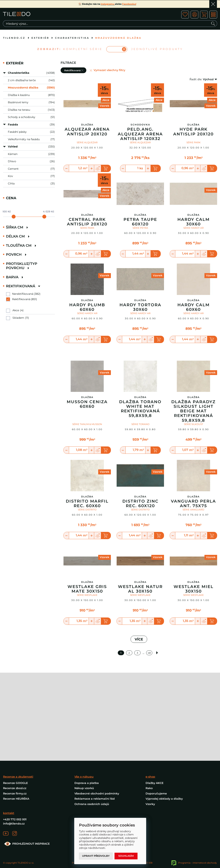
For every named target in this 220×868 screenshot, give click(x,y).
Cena (11, 198)
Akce (16, 310)
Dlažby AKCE (154, 729)
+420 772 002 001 (15, 766)
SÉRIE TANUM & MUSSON (87, 445)
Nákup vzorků (84, 735)
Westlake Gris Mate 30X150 (87, 610)
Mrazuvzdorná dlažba (118, 38)
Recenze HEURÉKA (16, 745)
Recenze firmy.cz (15, 740)
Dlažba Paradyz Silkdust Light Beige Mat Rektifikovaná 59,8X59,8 (193, 432)
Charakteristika (72, 38)
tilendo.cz (14, 38)
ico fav (185, 15)
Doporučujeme (156, 740)
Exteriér (40, 38)
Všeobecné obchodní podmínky (97, 740)
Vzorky (150, 750)
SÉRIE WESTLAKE (87, 616)
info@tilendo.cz (14, 770)
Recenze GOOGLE (15, 729)
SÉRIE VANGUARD (193, 531)
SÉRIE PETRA (140, 228)
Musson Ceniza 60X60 (87, 425)
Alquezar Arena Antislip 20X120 (87, 132)
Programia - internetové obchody (194, 809)
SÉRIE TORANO (140, 445)
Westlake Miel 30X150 (194, 610)
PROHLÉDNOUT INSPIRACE (26, 790)
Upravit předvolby (96, 856)
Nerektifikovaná (23, 294)
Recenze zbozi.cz (15, 735)
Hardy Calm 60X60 (194, 307)
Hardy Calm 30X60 (194, 222)
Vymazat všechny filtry (109, 70)
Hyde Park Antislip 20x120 (193, 132)
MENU (213, 15)
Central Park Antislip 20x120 (87, 222)
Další (158, 674)
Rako (149, 735)
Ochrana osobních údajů (92, 750)
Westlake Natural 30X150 (140, 610)
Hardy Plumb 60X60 (87, 307)
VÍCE (139, 660)
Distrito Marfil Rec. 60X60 (87, 525)
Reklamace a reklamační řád (95, 745)
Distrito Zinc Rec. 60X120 (140, 525)
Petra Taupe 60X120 (140, 222)
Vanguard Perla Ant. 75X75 (193, 525)
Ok (213, 4)
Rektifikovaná (21, 299)
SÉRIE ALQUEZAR (87, 142)
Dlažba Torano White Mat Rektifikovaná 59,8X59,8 (140, 430)
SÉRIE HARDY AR (194, 228)
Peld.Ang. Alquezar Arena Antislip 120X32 (140, 134)
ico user (194, 15)
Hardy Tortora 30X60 (140, 307)
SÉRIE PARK (194, 142)
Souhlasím (128, 856)
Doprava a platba (87, 729)
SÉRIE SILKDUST (194, 445)
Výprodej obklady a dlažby (164, 745)
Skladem (18, 318)
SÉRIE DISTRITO (87, 531)
